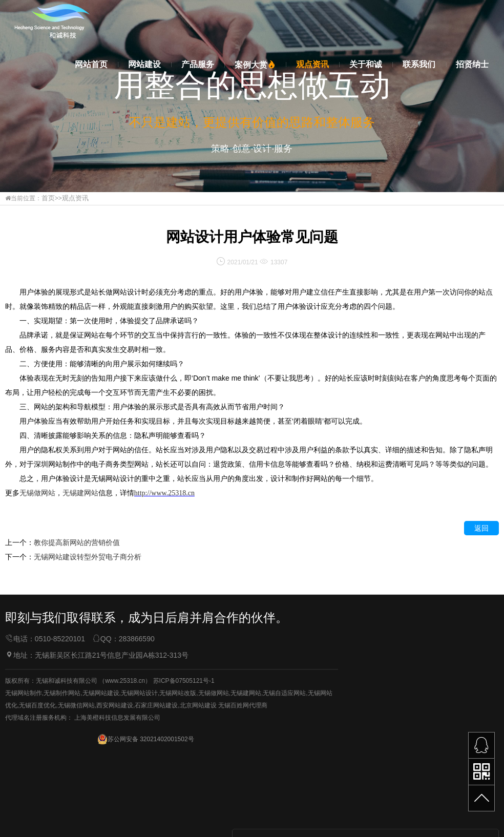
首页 (48, 198)
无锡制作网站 (62, 809)
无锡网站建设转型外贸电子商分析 (88, 556)
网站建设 (144, 64)
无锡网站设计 (139, 809)
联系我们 (419, 64)
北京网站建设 (198, 821)
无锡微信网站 (76, 821)
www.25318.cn (125, 797)
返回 (481, 528)
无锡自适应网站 (284, 809)
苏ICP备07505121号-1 (184, 797)
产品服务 (198, 64)
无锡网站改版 (178, 809)
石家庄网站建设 (156, 821)
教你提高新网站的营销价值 (77, 542)
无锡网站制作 (24, 809)
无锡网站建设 (101, 809)
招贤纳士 (472, 64)
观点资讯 (312, 64)
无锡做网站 (214, 809)
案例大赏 (255, 65)
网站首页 (91, 64)
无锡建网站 (246, 809)
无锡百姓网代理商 (243, 821)
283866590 (137, 736)
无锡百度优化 (37, 821)
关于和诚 (366, 64)
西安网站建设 (115, 821)
